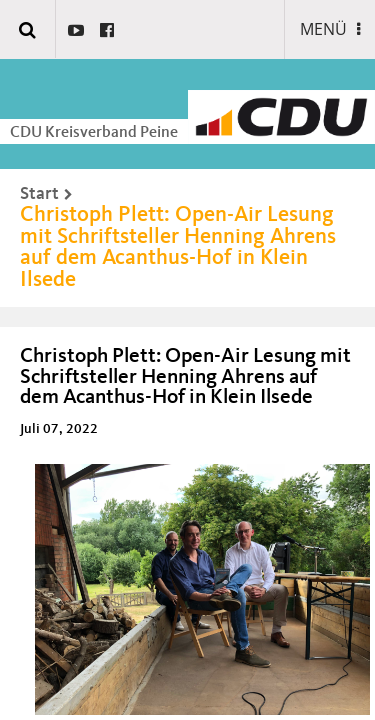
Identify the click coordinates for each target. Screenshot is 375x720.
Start (39, 194)
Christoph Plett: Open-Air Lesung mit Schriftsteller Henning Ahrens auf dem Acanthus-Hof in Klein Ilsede (178, 247)
